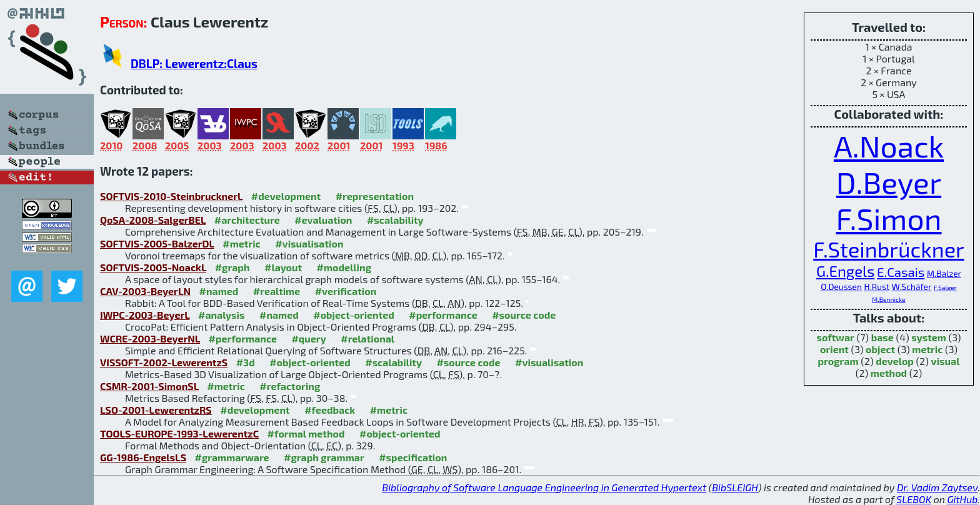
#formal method (306, 433)
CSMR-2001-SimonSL (149, 386)
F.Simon (888, 218)
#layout (283, 267)
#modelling (344, 267)
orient (834, 349)
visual (946, 361)
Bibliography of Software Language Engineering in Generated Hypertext (544, 487)
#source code (524, 315)
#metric (241, 243)
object (880, 349)
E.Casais (901, 272)
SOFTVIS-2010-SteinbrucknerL (171, 196)
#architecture (247, 220)
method (889, 373)
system (929, 337)
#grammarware (232, 457)
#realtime (277, 291)
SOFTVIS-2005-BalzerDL (157, 243)
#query (308, 338)
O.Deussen (841, 287)
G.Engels (845, 271)
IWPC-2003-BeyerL (145, 315)
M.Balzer (944, 273)
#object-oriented (354, 315)
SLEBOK (914, 499)
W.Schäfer (912, 287)
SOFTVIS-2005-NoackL (153, 267)
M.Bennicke (888, 299)
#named (219, 291)
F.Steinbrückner (889, 249)
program (838, 361)
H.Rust (877, 287)
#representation (375, 196)
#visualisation (309, 243)
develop (895, 361)
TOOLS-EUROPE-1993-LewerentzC (179, 433)
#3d (246, 362)
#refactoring (290, 386)
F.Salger (945, 287)
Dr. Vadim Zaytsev (937, 487)
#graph (232, 267)
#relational (367, 338)
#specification (413, 457)
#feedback (330, 410)
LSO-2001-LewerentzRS (156, 410)
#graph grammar (324, 457)
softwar (835, 337)
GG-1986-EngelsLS (143, 457)
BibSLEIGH (735, 487)
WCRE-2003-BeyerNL (150, 338)
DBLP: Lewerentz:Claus (194, 63)
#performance (443, 315)
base (882, 337)
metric (927, 349)
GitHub (963, 499)
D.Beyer (889, 182)
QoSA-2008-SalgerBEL (153, 220)
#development (286, 196)
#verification (346, 291)
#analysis (222, 315)
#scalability (395, 220)
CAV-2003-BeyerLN (145, 291)
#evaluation (323, 220)
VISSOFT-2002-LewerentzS (164, 362)
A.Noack (889, 146)
